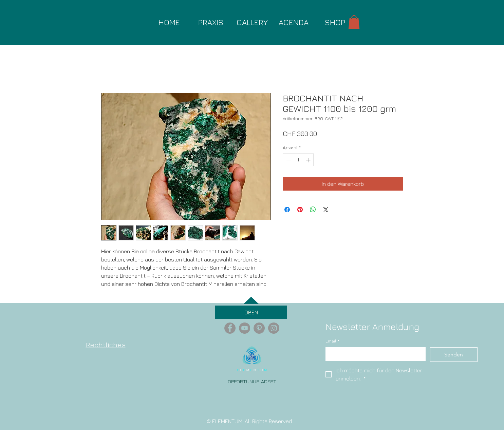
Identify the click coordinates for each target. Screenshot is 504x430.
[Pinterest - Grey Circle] (259, 328)
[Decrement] (288, 160)
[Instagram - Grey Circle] (274, 328)
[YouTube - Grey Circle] (245, 328)
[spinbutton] (298, 160)
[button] (354, 22)
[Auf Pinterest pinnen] (300, 210)
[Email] (374, 354)
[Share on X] (326, 210)
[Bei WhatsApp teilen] (313, 210)
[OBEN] (251, 312)
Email (332, 341)
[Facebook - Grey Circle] (230, 328)
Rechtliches (106, 345)
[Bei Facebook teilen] (287, 210)
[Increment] (309, 160)
